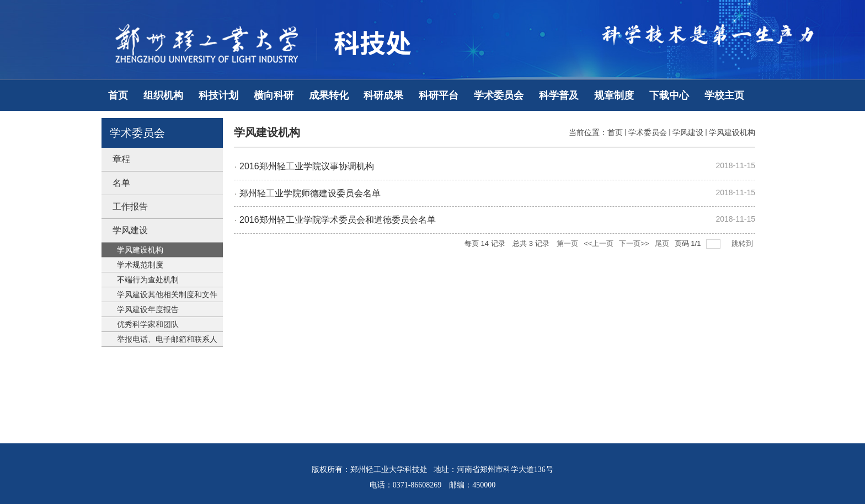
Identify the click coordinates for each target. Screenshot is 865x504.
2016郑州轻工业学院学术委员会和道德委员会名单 (338, 220)
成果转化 (329, 95)
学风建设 (688, 132)
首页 (118, 95)
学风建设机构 (732, 132)
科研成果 (383, 95)
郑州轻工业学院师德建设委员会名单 (310, 193)
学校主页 (724, 95)
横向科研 (274, 95)
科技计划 (218, 95)
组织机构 (163, 95)
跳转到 (743, 243)
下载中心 (669, 95)
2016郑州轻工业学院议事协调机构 (307, 166)
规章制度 (614, 95)
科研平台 (439, 95)
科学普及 (559, 95)
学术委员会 (499, 95)
